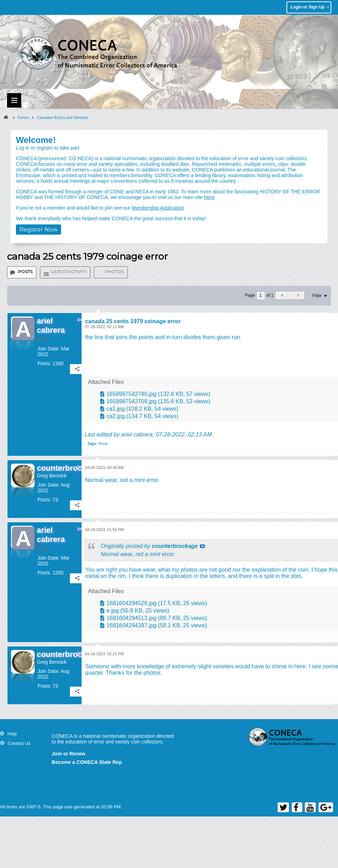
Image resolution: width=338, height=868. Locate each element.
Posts (25, 272)
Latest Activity (69, 272)
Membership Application (158, 208)
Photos (114, 272)
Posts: (44, 363)
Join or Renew (69, 754)
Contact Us (19, 743)
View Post (202, 546)
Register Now (38, 230)
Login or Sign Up (310, 7)
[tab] (22, 272)
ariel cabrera (137, 435)
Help (12, 734)
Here (209, 197)
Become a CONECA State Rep (87, 762)
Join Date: (49, 349)
